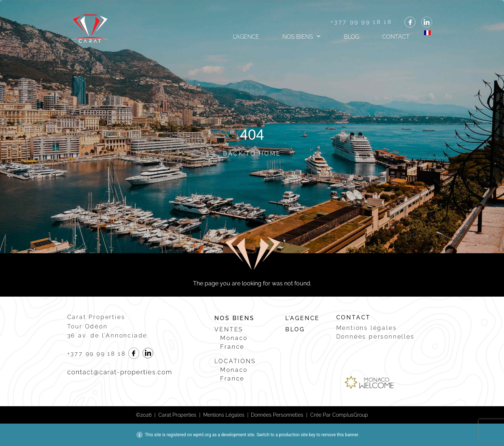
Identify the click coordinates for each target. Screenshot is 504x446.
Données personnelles (375, 337)
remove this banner (340, 435)
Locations (235, 361)
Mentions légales (367, 328)
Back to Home (252, 154)
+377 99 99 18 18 (361, 22)
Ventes (229, 329)
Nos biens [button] (298, 37)
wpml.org (202, 435)
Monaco (234, 338)
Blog (351, 37)
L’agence (246, 37)
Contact (396, 37)
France (232, 347)
